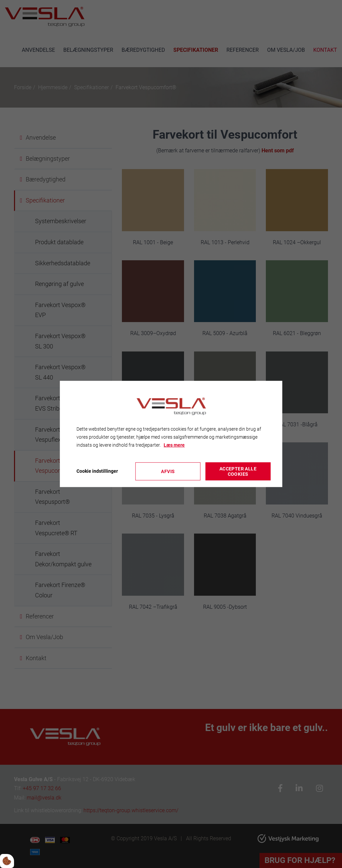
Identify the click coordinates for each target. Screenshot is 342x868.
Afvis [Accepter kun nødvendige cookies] (168, 471)
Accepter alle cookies (238, 471)
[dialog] (171, 434)
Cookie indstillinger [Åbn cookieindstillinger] (97, 471)
